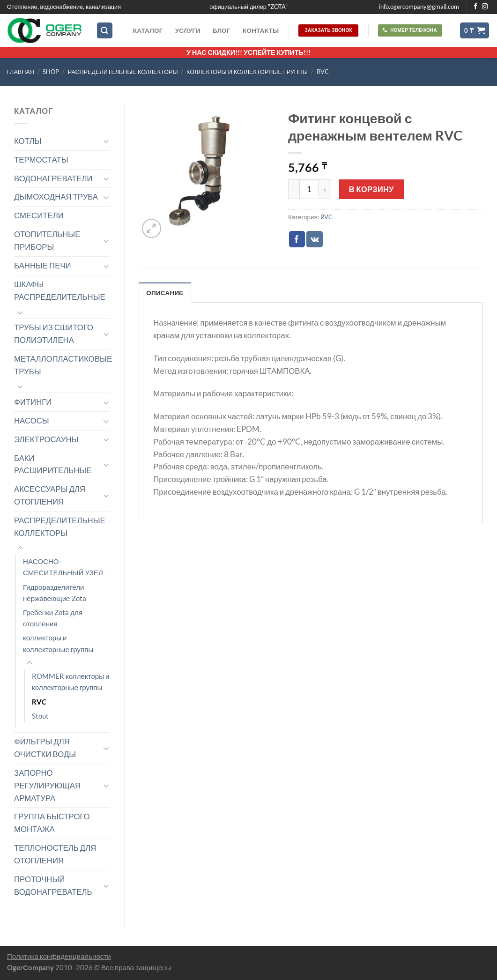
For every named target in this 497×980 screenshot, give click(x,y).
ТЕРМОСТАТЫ (41, 160)
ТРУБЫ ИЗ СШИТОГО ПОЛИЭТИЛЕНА (54, 334)
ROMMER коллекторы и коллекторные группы (71, 682)
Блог (222, 30)
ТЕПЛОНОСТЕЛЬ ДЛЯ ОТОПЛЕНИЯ (55, 854)
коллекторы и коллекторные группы (247, 72)
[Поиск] (105, 30)
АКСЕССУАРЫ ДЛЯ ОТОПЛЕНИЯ (50, 495)
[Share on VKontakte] (315, 239)
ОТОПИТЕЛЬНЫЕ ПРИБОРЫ (47, 240)
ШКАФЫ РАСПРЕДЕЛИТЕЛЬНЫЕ (60, 290)
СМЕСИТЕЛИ (39, 215)
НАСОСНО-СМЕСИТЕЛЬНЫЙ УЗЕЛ (63, 567)
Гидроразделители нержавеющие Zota (55, 593)
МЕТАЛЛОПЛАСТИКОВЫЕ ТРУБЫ (63, 365)
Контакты (261, 30)
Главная (21, 72)
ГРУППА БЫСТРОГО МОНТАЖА (52, 823)
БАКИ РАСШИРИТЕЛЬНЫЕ (53, 464)
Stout (40, 716)
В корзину (371, 189)
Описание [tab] (165, 293)
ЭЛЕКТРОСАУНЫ (46, 439)
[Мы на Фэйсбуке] (476, 7)
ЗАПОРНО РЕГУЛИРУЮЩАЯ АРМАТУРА (47, 785)
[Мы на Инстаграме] (485, 7)
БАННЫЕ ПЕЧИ (43, 265)
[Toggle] (106, 141)
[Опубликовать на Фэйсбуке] (297, 239)
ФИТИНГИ (33, 402)
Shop (51, 72)
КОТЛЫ (28, 141)
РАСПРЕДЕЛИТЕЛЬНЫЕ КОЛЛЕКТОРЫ (123, 72)
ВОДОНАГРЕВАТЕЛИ (53, 178)
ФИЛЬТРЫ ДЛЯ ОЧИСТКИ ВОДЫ (45, 748)
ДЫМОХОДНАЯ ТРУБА (56, 197)
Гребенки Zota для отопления (53, 618)
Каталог (148, 30)
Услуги (188, 30)
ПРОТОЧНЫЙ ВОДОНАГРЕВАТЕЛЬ (53, 885)
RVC (323, 72)
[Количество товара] (309, 189)
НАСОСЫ (32, 420)
